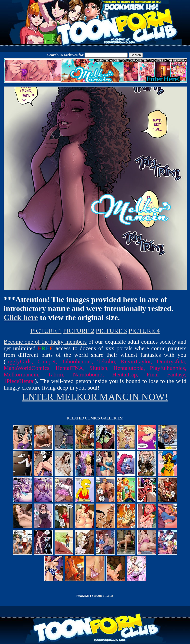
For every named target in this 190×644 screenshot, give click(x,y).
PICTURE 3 (111, 331)
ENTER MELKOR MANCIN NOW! (95, 397)
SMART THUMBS (104, 596)
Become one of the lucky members (45, 342)
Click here (21, 317)
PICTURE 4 (144, 331)
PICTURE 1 (46, 331)
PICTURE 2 (79, 331)
